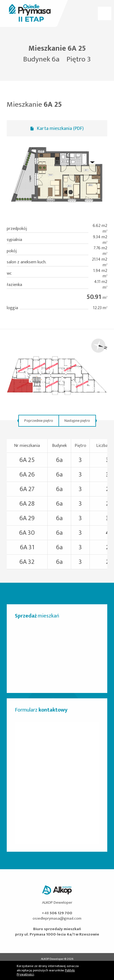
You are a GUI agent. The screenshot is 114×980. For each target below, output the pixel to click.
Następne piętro (77, 421)
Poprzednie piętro (39, 421)
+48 (57, 913)
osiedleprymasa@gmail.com (57, 918)
